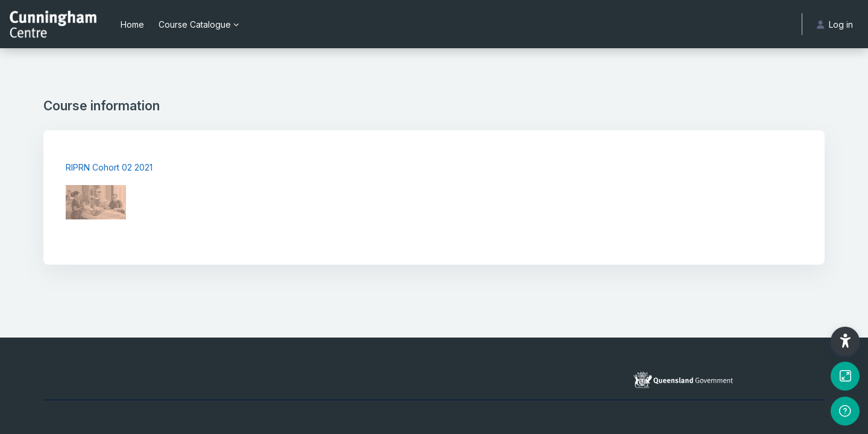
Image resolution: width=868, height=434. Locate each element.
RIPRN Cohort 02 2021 (109, 167)
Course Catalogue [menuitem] (195, 24)
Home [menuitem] (132, 24)
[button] (845, 341)
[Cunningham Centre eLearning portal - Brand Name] (53, 24)
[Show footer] (845, 411)
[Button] (845, 376)
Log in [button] (835, 24)
